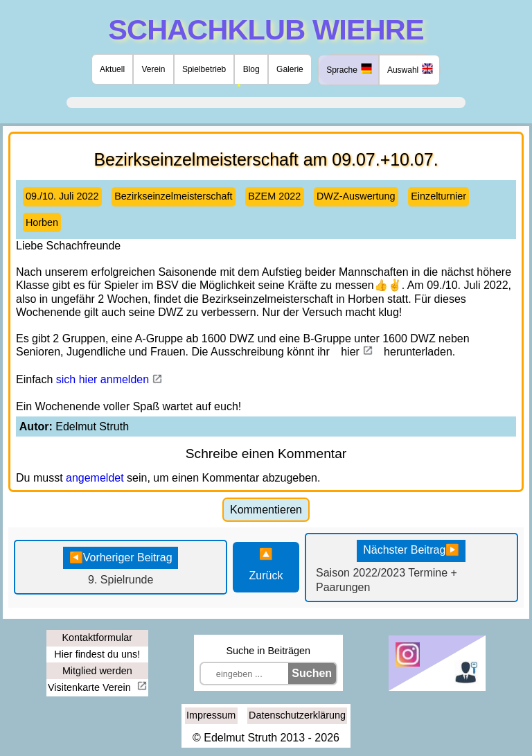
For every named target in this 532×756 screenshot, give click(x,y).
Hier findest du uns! (97, 654)
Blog (251, 69)
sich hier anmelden (103, 379)
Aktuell (112, 69)
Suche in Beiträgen (268, 651)
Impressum (211, 715)
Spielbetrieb (204, 69)
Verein (154, 69)
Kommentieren (266, 510)
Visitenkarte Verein (91, 687)
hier (350, 352)
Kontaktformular (97, 638)
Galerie (290, 69)
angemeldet (95, 478)
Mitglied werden (97, 671)
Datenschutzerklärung (297, 715)
